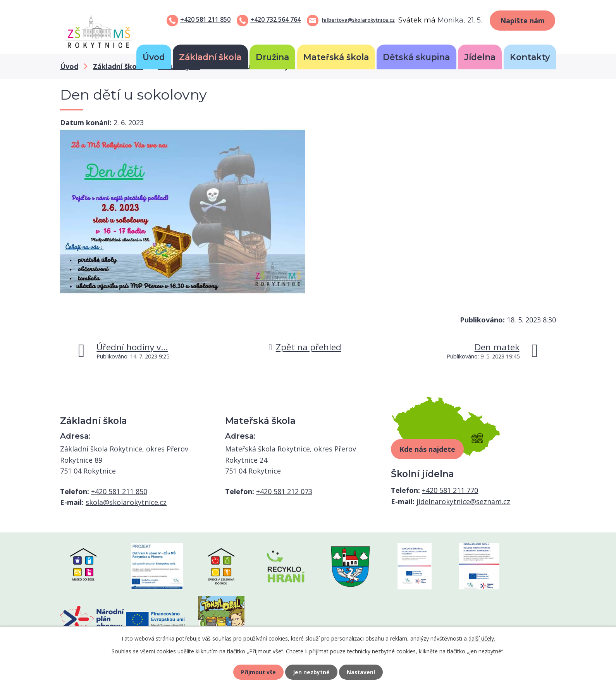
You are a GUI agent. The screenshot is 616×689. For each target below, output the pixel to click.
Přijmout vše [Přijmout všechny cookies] (258, 672)
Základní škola (210, 57)
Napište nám (522, 21)
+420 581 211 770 (450, 490)
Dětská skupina (416, 57)
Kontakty (530, 57)
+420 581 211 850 (205, 19)
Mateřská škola (336, 57)
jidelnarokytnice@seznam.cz (463, 501)
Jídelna (480, 57)
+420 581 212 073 (284, 491)
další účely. (482, 638)
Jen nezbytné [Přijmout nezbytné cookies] (311, 672)
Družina (272, 57)
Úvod (154, 57)
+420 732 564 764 (275, 19)
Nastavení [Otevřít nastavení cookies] (362, 672)
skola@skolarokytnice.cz (126, 502)
